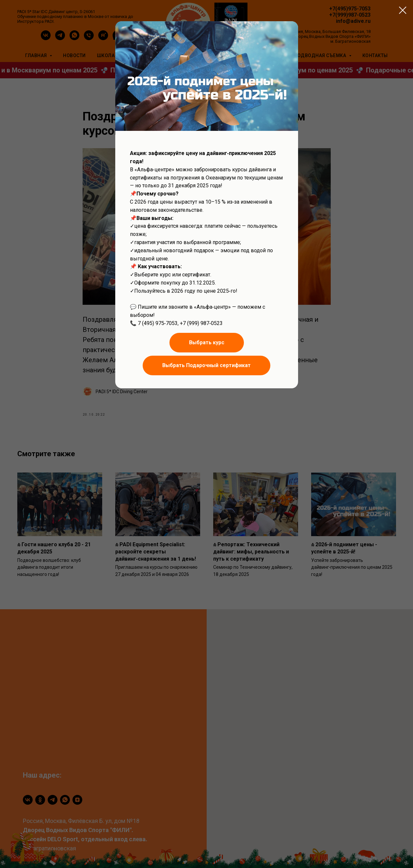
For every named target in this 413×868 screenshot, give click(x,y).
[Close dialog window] (403, 10)
